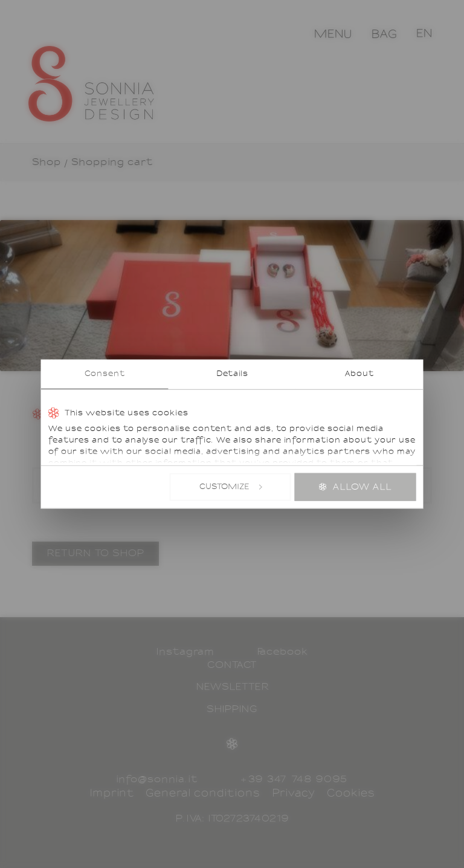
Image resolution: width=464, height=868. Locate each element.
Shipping (232, 710)
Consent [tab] (105, 374)
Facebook (282, 652)
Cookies (351, 793)
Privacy (294, 793)
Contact (232, 666)
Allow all (362, 487)
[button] (424, 33)
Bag (384, 34)
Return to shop (95, 554)
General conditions (203, 793)
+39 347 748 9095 (294, 780)
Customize (230, 487)
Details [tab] (232, 374)
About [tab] (359, 374)
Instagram (185, 652)
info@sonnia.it (157, 780)
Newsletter (232, 687)
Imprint (112, 793)
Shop (47, 163)
